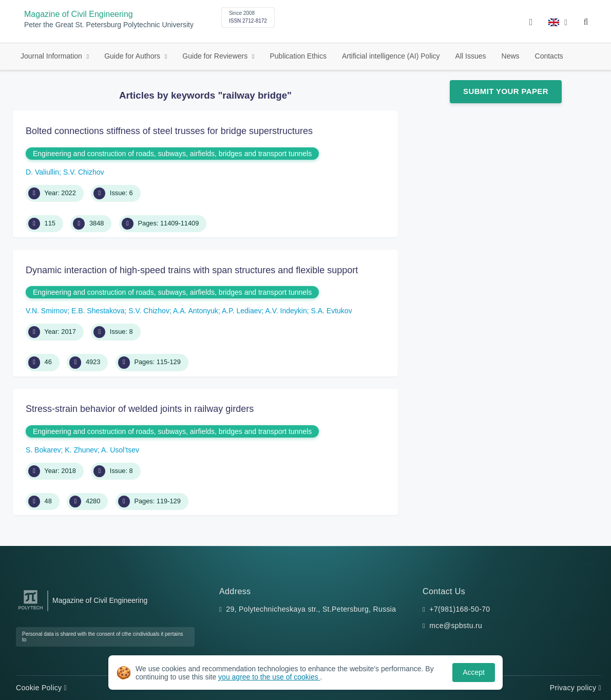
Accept (474, 672)
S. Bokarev (43, 450)
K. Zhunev (81, 450)
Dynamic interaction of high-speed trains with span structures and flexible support (192, 270)
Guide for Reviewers (216, 56)
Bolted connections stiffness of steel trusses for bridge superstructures (169, 131)
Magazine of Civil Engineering (79, 14)
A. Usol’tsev (120, 450)
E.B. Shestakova (98, 311)
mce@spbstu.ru (456, 626)
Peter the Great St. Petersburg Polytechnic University (109, 25)
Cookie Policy (41, 688)
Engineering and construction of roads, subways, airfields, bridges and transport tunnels (172, 154)
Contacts (549, 56)
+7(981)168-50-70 (460, 609)
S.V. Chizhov (84, 172)
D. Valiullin (42, 172)
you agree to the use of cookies (269, 677)
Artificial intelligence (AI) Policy (391, 56)
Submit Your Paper (506, 91)
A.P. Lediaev (242, 311)
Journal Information (52, 56)
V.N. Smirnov (46, 311)
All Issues (471, 56)
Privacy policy (576, 688)
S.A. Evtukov (332, 311)
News (511, 56)
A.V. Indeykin (286, 311)
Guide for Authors (133, 56)
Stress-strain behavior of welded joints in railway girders (140, 409)
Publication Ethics (298, 56)
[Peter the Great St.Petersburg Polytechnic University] (31, 610)
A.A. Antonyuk (196, 311)
